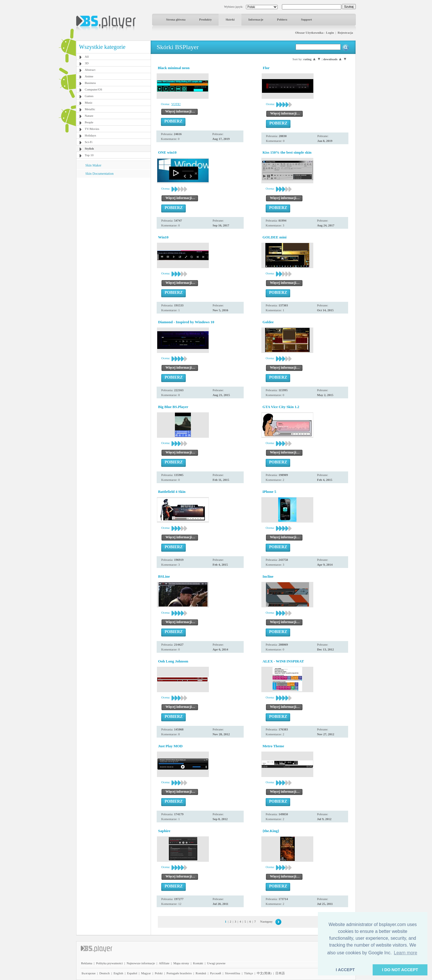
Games (89, 96)
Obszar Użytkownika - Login (314, 33)
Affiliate (164, 963)
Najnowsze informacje (141, 963)
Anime (89, 76)
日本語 (280, 973)
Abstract (90, 70)
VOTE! (176, 104)
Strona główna (176, 19)
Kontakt (198, 963)
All (87, 57)
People (89, 122)
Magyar (146, 973)
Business (90, 83)
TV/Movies (92, 129)
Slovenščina (232, 973)
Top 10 (89, 155)
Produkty (205, 19)
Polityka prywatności (109, 963)
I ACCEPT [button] (345, 970)
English (118, 973)
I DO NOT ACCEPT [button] (400, 970)
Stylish (89, 148)
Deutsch (104, 973)
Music (89, 103)
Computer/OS (93, 89)
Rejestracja (345, 33)
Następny (267, 921)
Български (89, 973)
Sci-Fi (89, 142)
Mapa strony (181, 963)
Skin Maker (93, 165)
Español (132, 973)
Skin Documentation (99, 174)
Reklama (87, 963)
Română (201, 973)
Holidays (90, 135)
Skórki (230, 19)
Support (307, 19)
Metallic (90, 109)
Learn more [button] (405, 953)
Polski (159, 973)
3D (87, 63)
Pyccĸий (216, 973)
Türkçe (248, 973)
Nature (89, 116)
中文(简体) (264, 973)
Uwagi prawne (216, 963)
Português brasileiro (179, 973)
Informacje (256, 19)
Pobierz (282, 19)
